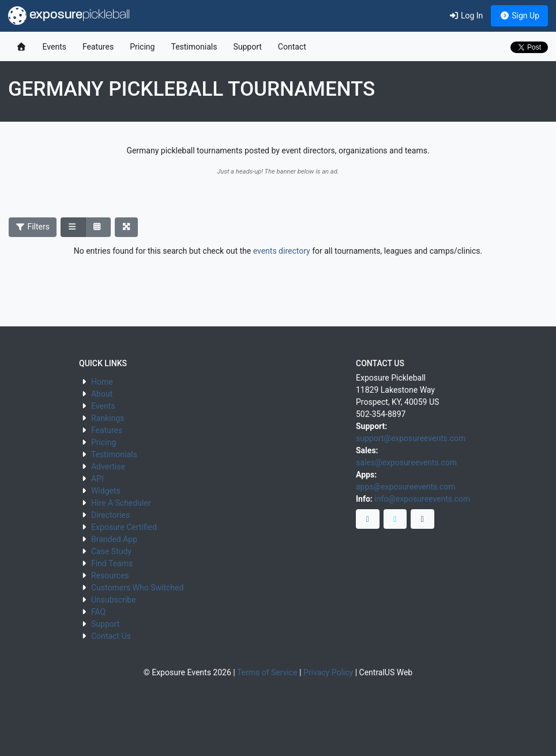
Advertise (108, 467)
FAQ (98, 612)
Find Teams (112, 563)
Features (98, 47)
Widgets (106, 491)
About (102, 394)
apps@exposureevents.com (406, 487)
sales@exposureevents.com (406, 462)
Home (102, 382)
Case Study (111, 551)
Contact (292, 47)
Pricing (142, 47)
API (97, 479)
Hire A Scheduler (121, 503)
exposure (69, 16)
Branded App (114, 539)
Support (247, 47)
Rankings (108, 418)
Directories (110, 515)
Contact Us (111, 636)
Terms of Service (267, 672)
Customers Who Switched (137, 588)
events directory (282, 251)
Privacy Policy (328, 672)
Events (55, 47)
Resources (110, 576)
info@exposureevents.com (422, 499)
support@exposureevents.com (411, 438)
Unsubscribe (114, 600)
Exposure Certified (124, 527)
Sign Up (519, 16)
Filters (33, 227)
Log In (466, 16)
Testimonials (194, 47)
